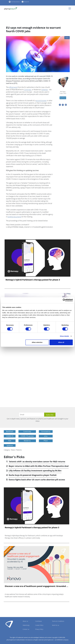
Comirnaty (28, 90)
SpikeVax (45, 90)
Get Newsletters (16, 2)
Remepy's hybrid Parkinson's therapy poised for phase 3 (33, 280)
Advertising (26, 625)
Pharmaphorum (9, 624)
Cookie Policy (39, 625)
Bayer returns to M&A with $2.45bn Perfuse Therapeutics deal (39, 466)
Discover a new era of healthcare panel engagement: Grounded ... (36, 586)
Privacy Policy (39, 629)
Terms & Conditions (58, 621)
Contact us (26, 629)
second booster (41, 101)
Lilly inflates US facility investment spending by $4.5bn (35, 471)
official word (13, 87)
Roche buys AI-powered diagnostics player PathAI (33, 475)
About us (25, 621)
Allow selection (37, 342)
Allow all (61, 342)
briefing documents (14, 217)
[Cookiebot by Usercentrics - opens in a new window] (64, 300)
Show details (65, 336)
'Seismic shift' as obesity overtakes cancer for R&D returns (37, 462)
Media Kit (26, 2)
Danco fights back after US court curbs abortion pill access (37, 480)
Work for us (56, 625)
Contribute (39, 621)
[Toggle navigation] (70, 8)
